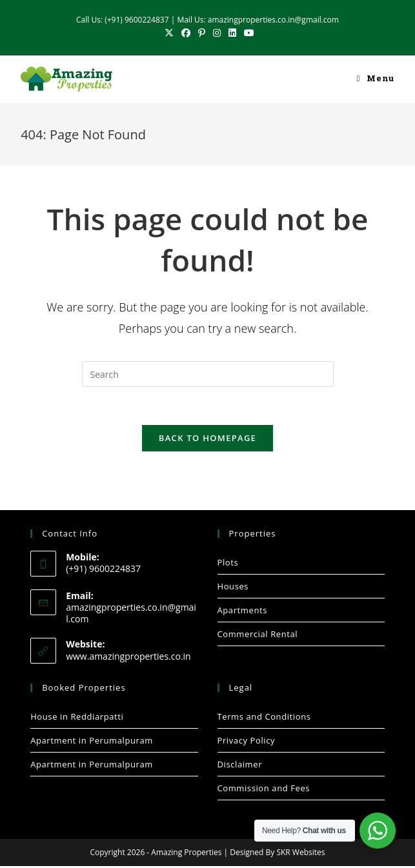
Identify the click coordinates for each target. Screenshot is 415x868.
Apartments (242, 611)
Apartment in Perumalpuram (92, 742)
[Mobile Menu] (375, 79)
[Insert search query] (208, 374)
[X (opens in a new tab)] (169, 33)
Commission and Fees (264, 790)
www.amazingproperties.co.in (128, 657)
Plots (228, 564)
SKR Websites (300, 854)
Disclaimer (240, 766)
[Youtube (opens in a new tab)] (247, 33)
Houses (233, 587)
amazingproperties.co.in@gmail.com (131, 615)
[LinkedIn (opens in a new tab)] (232, 33)
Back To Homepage (207, 439)
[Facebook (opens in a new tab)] (186, 33)
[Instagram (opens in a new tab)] (217, 33)
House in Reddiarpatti (77, 718)
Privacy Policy (247, 742)
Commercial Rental (258, 635)
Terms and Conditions (264, 718)
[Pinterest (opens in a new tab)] (202, 33)
